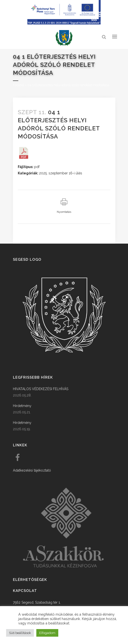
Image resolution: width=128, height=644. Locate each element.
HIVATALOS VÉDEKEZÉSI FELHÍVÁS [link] (41, 389)
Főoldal (19, 85)
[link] (64, 38)
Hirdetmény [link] (22, 406)
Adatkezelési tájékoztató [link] (32, 470)
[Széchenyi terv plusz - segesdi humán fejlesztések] (64, 23)
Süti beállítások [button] (20, 633)
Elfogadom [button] (47, 633)
